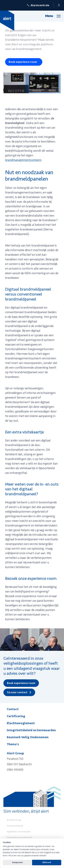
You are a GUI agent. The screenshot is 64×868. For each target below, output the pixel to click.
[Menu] (53, 16)
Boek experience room (23, 62)
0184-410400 (15, 770)
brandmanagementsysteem (23, 160)
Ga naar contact (17, 692)
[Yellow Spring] (7, 21)
